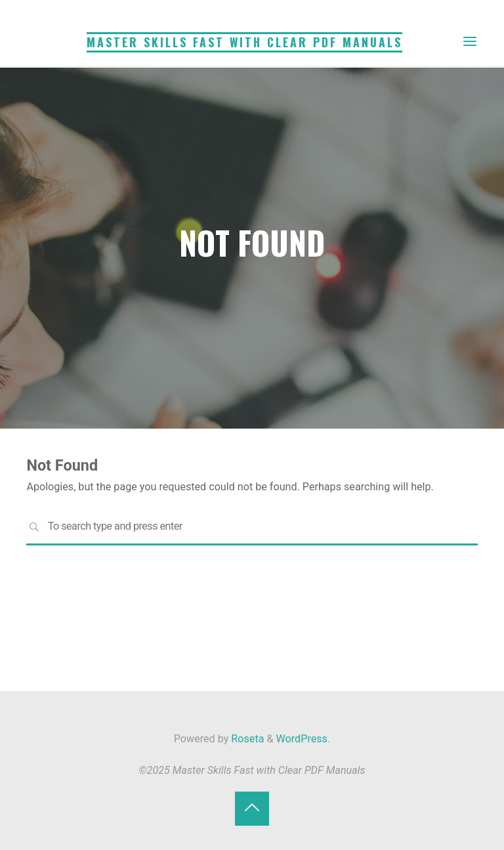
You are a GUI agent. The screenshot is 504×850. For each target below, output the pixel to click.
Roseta (246, 739)
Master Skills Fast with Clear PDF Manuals (244, 42)
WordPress (302, 739)
